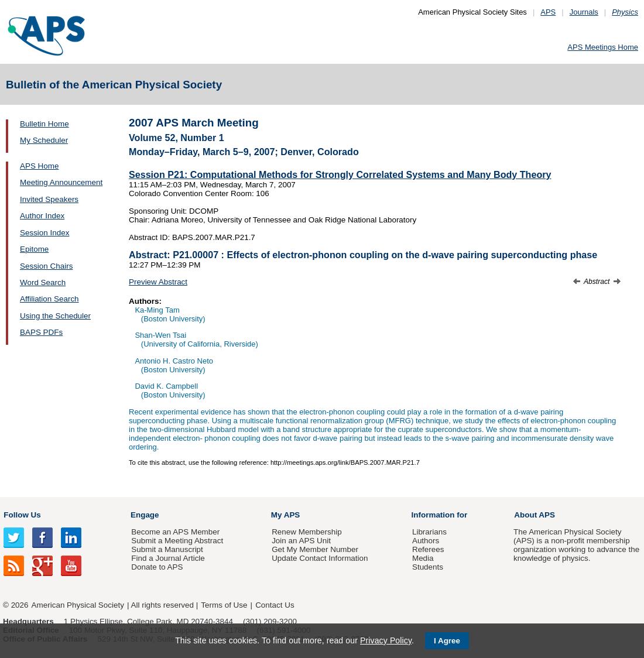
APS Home (39, 166)
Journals (584, 12)
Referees (428, 549)
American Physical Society (78, 605)
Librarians (429, 532)
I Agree (447, 641)
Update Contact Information (320, 558)
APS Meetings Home (603, 47)
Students (428, 567)
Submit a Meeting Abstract (177, 541)
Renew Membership (307, 532)
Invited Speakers (49, 199)
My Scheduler (44, 140)
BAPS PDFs (41, 332)
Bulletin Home (44, 124)
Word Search (43, 282)
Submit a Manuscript (167, 549)
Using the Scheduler (55, 316)
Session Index (44, 233)
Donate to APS (157, 567)
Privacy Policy (386, 640)
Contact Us (275, 605)
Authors (426, 541)
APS (548, 12)
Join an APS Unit (301, 541)
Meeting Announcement (61, 182)
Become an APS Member (175, 532)
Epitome (34, 249)
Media (423, 558)
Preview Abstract (158, 282)
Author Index (42, 216)
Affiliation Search (49, 299)
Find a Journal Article (168, 558)
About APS (535, 515)
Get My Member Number (315, 549)
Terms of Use (224, 605)
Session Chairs (46, 266)
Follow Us (22, 515)
